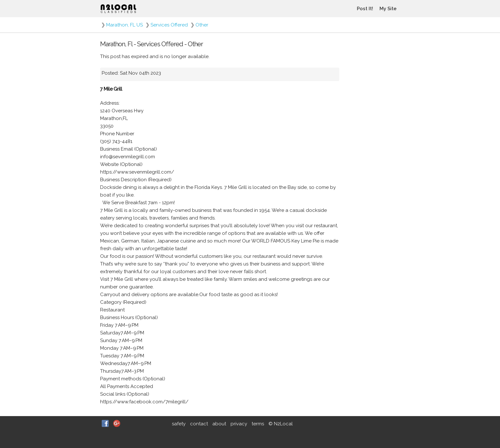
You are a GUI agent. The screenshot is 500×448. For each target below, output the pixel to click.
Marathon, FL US (125, 25)
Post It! (365, 9)
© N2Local (281, 424)
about (219, 424)
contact (199, 424)
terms (258, 424)
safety (179, 424)
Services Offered (169, 25)
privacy (239, 424)
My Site (388, 9)
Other (202, 25)
